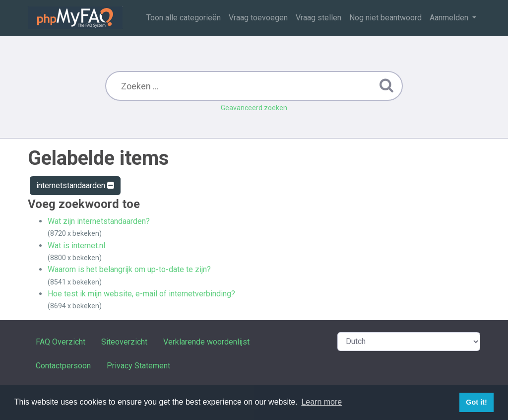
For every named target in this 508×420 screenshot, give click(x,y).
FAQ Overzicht (61, 342)
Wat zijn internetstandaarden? (99, 221)
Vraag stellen (318, 18)
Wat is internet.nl (76, 245)
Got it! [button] (476, 402)
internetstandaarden (75, 185)
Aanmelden (450, 18)
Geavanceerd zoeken (254, 108)
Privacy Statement (138, 366)
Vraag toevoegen (258, 18)
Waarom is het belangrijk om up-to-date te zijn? (129, 269)
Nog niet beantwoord (385, 18)
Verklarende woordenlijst (206, 342)
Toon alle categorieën (184, 18)
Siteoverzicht (124, 342)
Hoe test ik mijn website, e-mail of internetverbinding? (141, 294)
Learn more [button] (321, 402)
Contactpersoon (63, 366)
